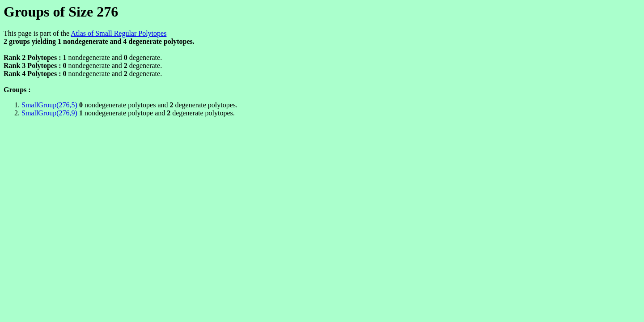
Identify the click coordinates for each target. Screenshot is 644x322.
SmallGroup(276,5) (49, 105)
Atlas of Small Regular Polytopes (119, 33)
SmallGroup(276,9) (49, 113)
